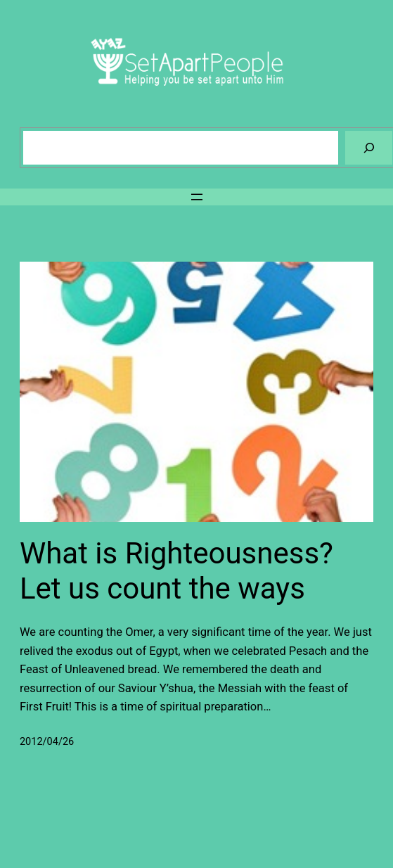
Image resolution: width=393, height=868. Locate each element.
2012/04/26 (47, 742)
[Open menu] (197, 197)
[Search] (369, 147)
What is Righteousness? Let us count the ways (176, 571)
